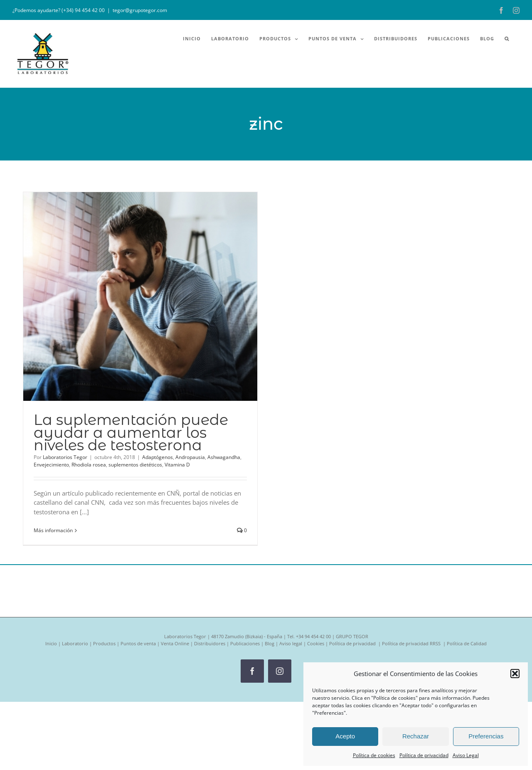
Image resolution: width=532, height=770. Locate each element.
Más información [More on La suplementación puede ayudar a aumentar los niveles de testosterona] (53, 530)
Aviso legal (291, 643)
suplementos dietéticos (135, 465)
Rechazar (416, 736)
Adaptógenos (158, 457)
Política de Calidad (467, 643)
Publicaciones (245, 643)
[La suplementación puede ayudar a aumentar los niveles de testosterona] (140, 296)
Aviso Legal (466, 755)
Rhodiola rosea (89, 465)
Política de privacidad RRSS (412, 643)
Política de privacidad (424, 755)
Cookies (316, 643)
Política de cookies (374, 755)
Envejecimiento (51, 465)
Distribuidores (210, 643)
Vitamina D (177, 465)
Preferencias (486, 736)
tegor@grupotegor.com (140, 10)
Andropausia (190, 457)
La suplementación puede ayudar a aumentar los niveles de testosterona (131, 432)
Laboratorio (75, 643)
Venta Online (175, 643)
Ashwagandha (224, 457)
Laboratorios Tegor (65, 457)
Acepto (345, 736)
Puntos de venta (138, 643)
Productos (104, 643)
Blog (270, 643)
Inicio (51, 643)
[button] (515, 674)
